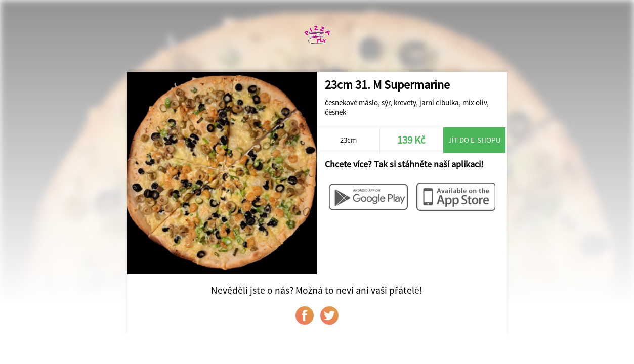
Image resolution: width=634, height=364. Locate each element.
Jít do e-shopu (475, 140)
